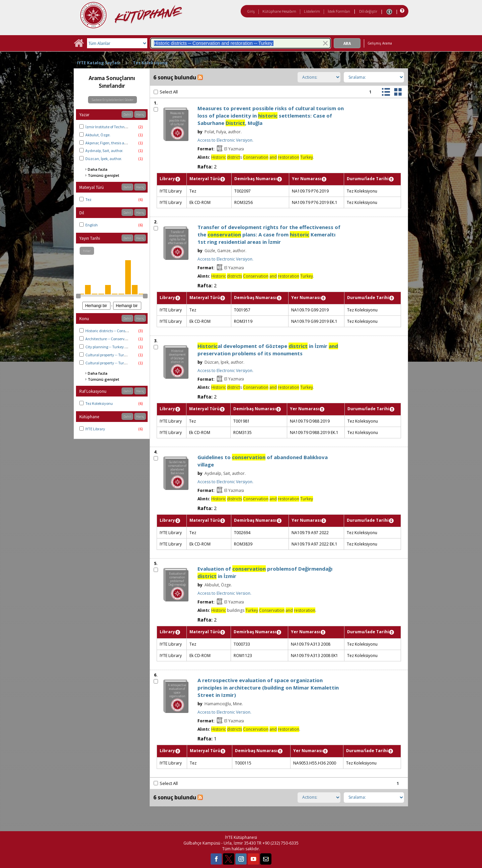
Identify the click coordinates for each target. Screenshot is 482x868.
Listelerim (312, 11)
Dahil (127, 114)
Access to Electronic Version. (224, 593)
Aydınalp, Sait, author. (104, 151)
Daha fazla (98, 169)
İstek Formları (339, 11)
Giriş (251, 11)
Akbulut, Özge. (98, 135)
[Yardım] (401, 11)
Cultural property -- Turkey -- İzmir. (114, 355)
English (92, 225)
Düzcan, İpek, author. (104, 159)
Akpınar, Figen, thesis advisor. (110, 143)
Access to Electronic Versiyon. (225, 140)
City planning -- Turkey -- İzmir (111, 347)
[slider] (78, 296)
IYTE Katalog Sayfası (99, 63)
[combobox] (240, 43)
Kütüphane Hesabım (279, 11)
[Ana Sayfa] (79, 45)
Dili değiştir (368, 11)
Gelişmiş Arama (380, 43)
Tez (88, 199)
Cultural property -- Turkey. (108, 363)
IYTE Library (95, 429)
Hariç (140, 114)
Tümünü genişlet (103, 175)
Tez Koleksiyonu (150, 63)
